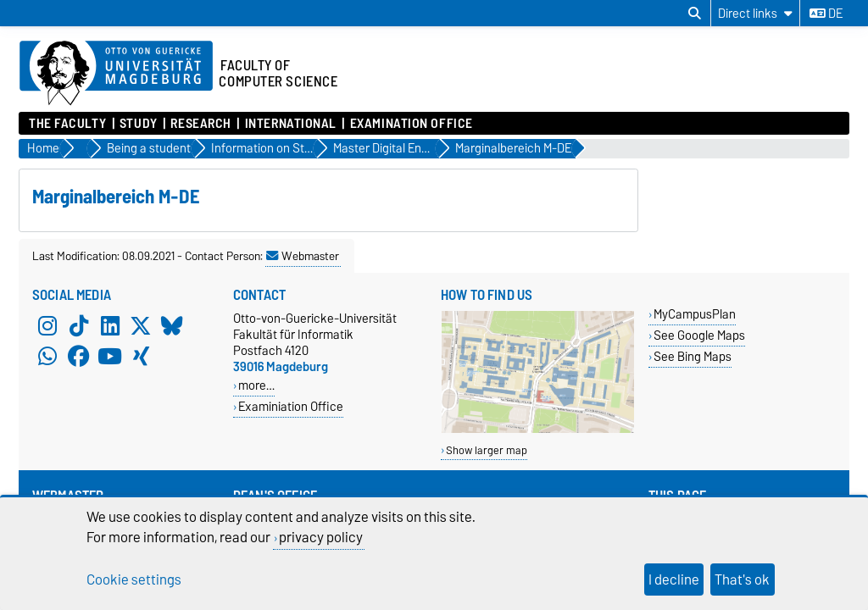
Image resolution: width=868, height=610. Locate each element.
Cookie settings (134, 579)
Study (139, 124)
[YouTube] (110, 356)
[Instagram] (47, 325)
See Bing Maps (693, 356)
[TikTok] (79, 325)
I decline (674, 579)
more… (256, 385)
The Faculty (67, 124)
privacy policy (321, 537)
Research (200, 124)
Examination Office (412, 124)
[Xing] (141, 356)
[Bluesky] (172, 325)
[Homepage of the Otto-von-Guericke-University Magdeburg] (116, 74)
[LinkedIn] (110, 325)
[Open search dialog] (695, 14)
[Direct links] (755, 13)
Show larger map (487, 450)
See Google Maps (699, 335)
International (291, 124)
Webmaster (303, 256)
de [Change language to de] (826, 14)
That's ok (742, 579)
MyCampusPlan (695, 314)
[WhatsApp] (47, 356)
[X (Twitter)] (141, 325)
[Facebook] (79, 356)
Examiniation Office (291, 406)
